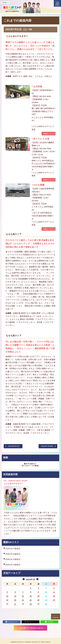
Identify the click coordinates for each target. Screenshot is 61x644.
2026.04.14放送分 (13, 565)
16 (38, 596)
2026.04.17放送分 (13, 549)
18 (54, 596)
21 (23, 600)
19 (7, 600)
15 (31, 596)
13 (15, 596)
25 (54, 600)
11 (54, 592)
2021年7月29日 (47, 446)
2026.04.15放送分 (13, 559)
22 (31, 600)
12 (7, 596)
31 (46, 604)
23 (38, 600)
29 (31, 604)
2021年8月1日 (14, 446)
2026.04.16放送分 (13, 554)
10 (46, 592)
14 (23, 596)
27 (15, 604)
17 (46, 596)
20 (15, 600)
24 (46, 600)
